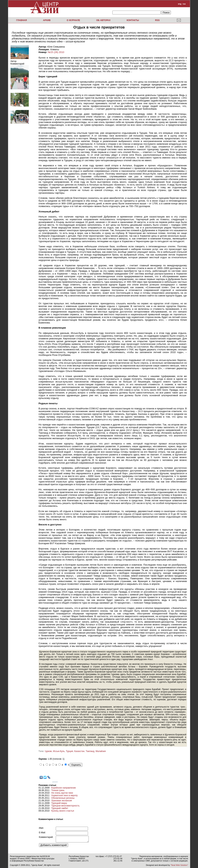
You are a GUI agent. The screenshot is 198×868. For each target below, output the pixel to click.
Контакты (133, 20)
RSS (157, 20)
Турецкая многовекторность (65, 806)
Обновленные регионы (63, 798)
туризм (48, 751)
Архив (47, 20)
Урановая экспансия (62, 801)
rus (184, 4)
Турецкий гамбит (60, 808)
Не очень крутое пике (62, 793)
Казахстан (79, 751)
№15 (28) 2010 (56, 52)
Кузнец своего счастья (63, 811)
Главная (21, 20)
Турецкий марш (59, 803)
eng (180, 4)
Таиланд (90, 751)
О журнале (73, 20)
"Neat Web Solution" (179, 865)
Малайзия (101, 751)
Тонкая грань (58, 790)
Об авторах (103, 20)
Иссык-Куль (59, 751)
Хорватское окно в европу (64, 795)
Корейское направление (64, 788)
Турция (69, 751)
